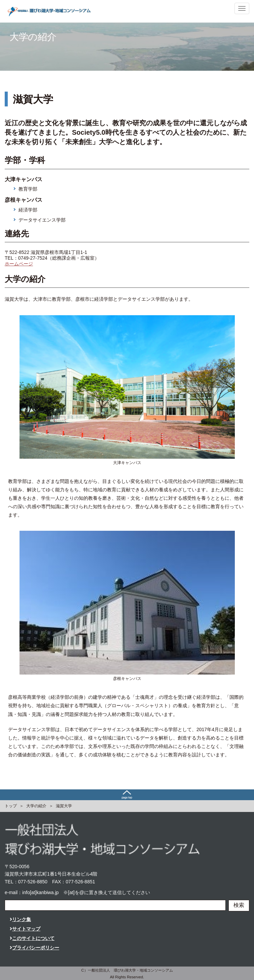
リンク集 (20, 919)
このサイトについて (32, 938)
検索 (239, 905)
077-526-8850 (33, 882)
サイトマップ (25, 929)
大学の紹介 (36, 806)
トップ (11, 806)
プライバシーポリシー (34, 948)
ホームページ (19, 264)
